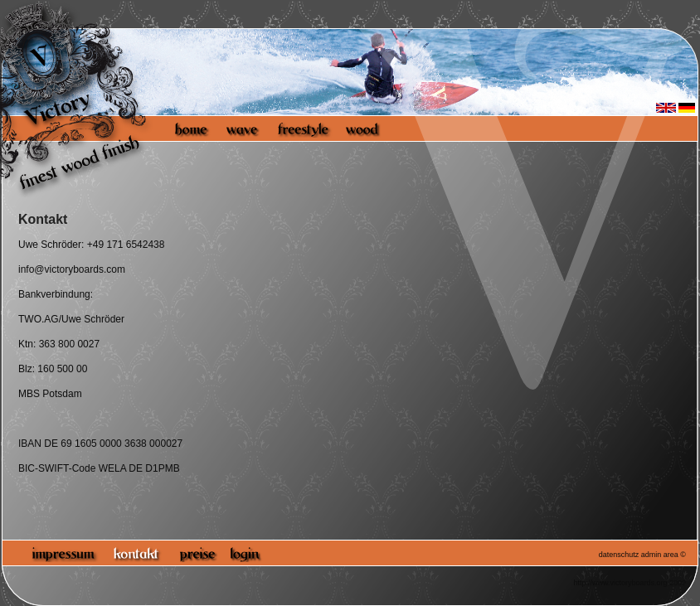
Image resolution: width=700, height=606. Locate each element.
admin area (660, 555)
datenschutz (619, 555)
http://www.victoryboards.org (620, 583)
